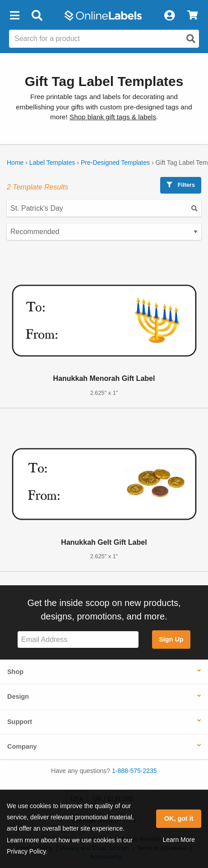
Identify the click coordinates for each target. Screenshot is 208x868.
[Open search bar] (37, 16)
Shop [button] (15, 672)
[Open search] (191, 39)
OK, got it (179, 818)
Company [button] (22, 746)
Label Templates (52, 163)
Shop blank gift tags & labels (113, 117)
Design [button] (18, 696)
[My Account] (169, 16)
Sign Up (171, 639)
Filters (181, 185)
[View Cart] (192, 16)
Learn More (179, 840)
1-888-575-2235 (134, 771)
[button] (14, 16)
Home (15, 163)
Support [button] (20, 722)
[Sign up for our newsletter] (78, 640)
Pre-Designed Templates (115, 163)
